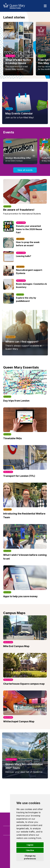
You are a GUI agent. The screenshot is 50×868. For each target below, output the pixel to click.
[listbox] (25, 49)
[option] (18, 49)
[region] (25, 49)
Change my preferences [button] (30, 857)
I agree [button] (30, 845)
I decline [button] (30, 850)
